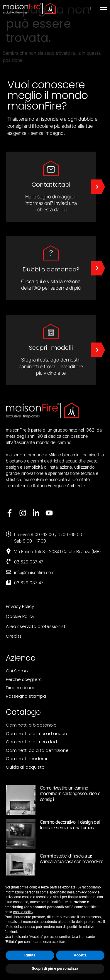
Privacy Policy (20, 606)
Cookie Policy (20, 616)
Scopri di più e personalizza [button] (55, 969)
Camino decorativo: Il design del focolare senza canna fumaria (70, 825)
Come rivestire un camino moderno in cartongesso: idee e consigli (70, 793)
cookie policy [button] (23, 912)
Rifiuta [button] (30, 955)
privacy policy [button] (86, 892)
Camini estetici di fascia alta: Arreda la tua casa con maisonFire (72, 859)
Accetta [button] (80, 955)
